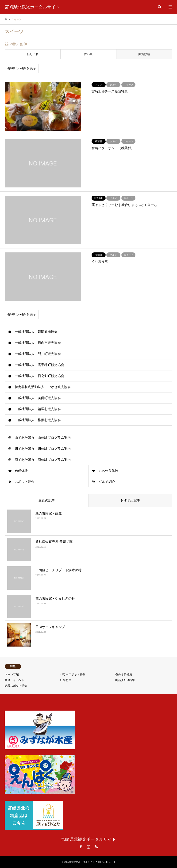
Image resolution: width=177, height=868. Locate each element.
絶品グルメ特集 (125, 680)
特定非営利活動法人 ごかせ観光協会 (43, 387)
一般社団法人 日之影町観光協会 (39, 376)
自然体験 (21, 471)
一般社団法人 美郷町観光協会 (38, 398)
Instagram (88, 847)
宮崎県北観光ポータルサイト (88, 839)
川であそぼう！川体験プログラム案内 (43, 449)
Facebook (81, 847)
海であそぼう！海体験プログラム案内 (43, 460)
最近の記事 (47, 501)
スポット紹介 (25, 482)
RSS (96, 847)
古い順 (88, 54)
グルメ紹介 (107, 482)
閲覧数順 (144, 54)
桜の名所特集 (124, 674)
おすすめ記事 (130, 501)
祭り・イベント (15, 680)
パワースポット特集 (73, 674)
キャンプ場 (12, 674)
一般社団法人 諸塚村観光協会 (38, 409)
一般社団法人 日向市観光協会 (38, 343)
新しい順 (33, 54)
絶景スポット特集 (16, 686)
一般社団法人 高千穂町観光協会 (39, 365)
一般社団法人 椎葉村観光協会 (38, 420)
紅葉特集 (66, 680)
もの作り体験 (108, 471)
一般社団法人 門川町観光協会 (38, 354)
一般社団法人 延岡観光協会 (36, 332)
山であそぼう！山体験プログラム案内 (43, 438)
